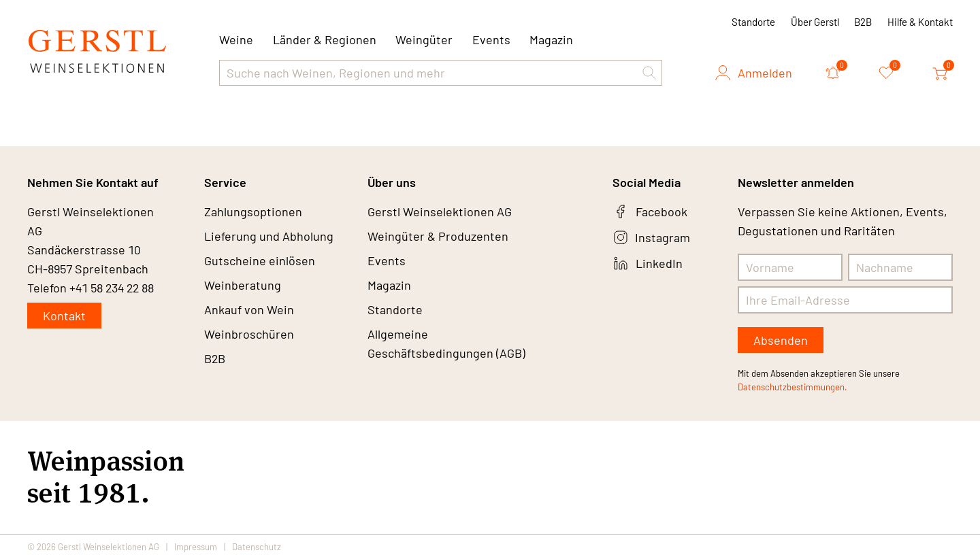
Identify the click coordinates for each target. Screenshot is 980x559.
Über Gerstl (815, 22)
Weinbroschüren (249, 334)
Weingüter (424, 39)
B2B (863, 22)
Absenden (781, 340)
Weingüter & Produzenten (438, 236)
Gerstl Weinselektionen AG (440, 211)
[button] (649, 73)
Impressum (196, 547)
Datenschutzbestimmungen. (793, 387)
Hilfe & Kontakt (920, 22)
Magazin (551, 39)
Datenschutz (257, 547)
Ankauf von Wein (249, 309)
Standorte (753, 22)
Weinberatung (243, 285)
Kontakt (64, 316)
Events (491, 39)
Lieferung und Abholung (269, 236)
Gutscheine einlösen (260, 260)
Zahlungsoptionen (253, 211)
